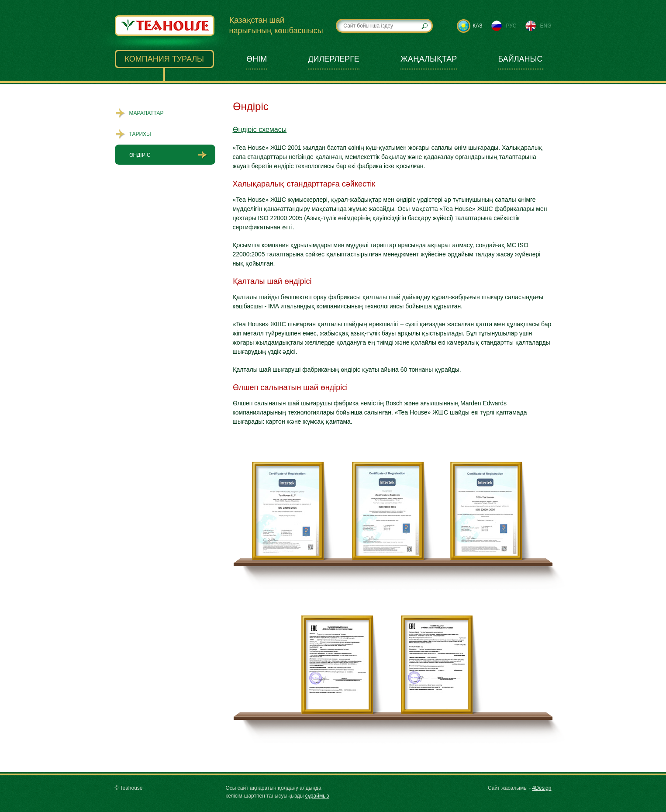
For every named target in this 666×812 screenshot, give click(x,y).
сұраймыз (317, 796)
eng (545, 26)
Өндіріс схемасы (260, 130)
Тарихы (140, 134)
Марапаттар (147, 113)
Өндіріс (140, 155)
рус (511, 26)
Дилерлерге (334, 59)
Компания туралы (165, 59)
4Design (542, 788)
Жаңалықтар (429, 59)
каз (477, 26)
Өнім (257, 59)
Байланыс (520, 59)
